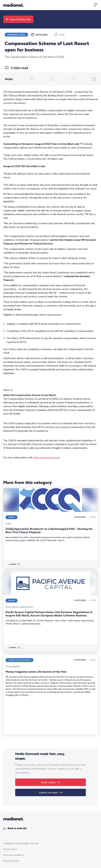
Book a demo (51, 782)
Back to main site (15, 829)
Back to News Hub (18, 19)
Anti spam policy (11, 861)
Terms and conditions (14, 855)
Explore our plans (50, 792)
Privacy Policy (10, 849)
